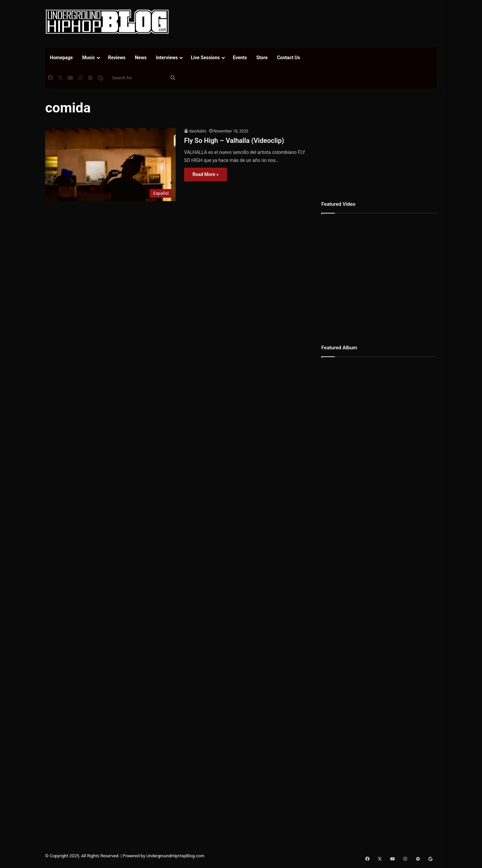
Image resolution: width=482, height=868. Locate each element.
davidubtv (198, 131)
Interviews (167, 58)
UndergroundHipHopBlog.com (175, 856)
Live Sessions (205, 58)
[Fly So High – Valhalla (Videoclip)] (110, 164)
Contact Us (288, 58)
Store (262, 58)
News (141, 58)
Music (88, 58)
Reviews (117, 58)
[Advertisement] (308, 22)
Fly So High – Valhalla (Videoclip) (234, 141)
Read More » (206, 174)
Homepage (61, 58)
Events (240, 58)
